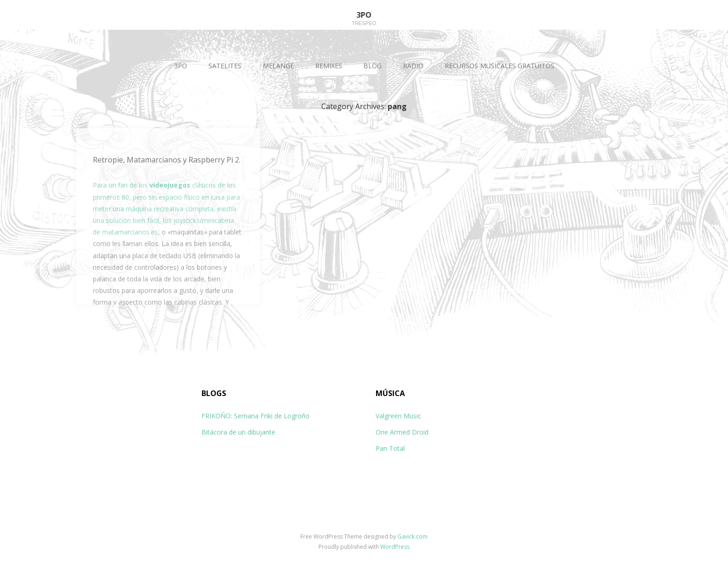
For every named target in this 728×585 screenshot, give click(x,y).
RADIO (413, 66)
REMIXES (329, 66)
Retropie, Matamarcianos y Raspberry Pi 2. (167, 160)
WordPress (395, 547)
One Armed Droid (402, 432)
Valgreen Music (398, 416)
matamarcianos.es (130, 232)
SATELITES (225, 66)
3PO (181, 66)
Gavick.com (413, 536)
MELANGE (278, 66)
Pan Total (390, 448)
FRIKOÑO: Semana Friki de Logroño (256, 416)
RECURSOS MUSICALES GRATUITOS (500, 66)
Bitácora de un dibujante (238, 432)
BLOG (373, 66)
